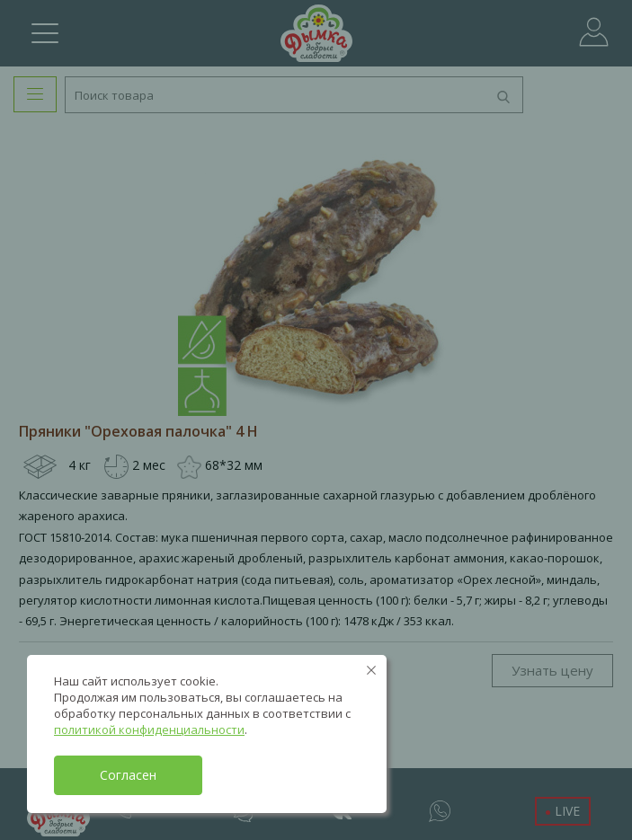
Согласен (128, 775)
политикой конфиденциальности (149, 729)
